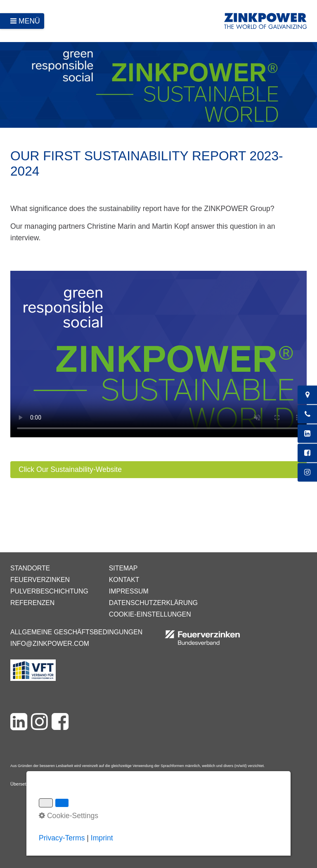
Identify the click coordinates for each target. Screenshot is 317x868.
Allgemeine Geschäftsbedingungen (76, 632)
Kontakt (124, 580)
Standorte (30, 568)
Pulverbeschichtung (49, 591)
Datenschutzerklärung (153, 603)
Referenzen (32, 603)
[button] (158, 470)
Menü (29, 21)
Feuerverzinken (40, 580)
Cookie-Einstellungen (150, 614)
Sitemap (123, 568)
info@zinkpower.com (50, 644)
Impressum (129, 591)
